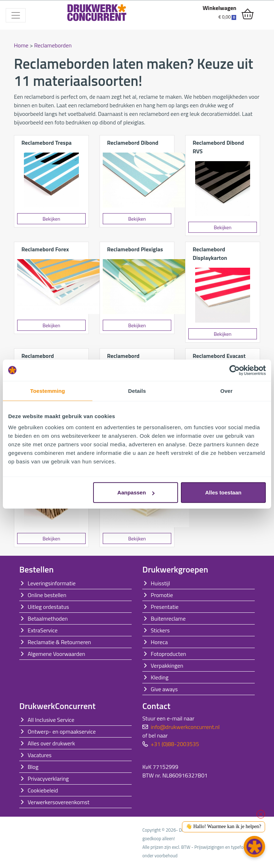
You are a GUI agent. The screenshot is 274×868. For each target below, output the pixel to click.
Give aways (164, 689)
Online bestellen (47, 595)
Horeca (159, 642)
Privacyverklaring (48, 779)
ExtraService (43, 630)
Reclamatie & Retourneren (60, 642)
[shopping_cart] (248, 14)
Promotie (162, 595)
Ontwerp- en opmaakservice (62, 731)
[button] (254, 847)
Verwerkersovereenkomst (59, 802)
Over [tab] (226, 391)
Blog (33, 767)
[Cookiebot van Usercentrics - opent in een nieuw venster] (235, 370)
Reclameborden (53, 45)
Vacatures (40, 755)
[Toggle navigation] (16, 15)
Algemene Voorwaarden (57, 654)
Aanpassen (136, 492)
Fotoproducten (169, 654)
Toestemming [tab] (48, 391)
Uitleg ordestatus (49, 607)
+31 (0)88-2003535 (175, 744)
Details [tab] (137, 391)
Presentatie (165, 607)
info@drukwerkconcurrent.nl (185, 727)
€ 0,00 (227, 17)
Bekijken (51, 219)
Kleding (160, 677)
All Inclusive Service (51, 720)
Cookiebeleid (43, 790)
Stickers (160, 630)
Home (21, 45)
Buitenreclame (168, 618)
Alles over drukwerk (52, 743)
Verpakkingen (167, 666)
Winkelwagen (220, 8)
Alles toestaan (223, 492)
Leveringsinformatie (52, 583)
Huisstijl (161, 583)
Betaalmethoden (48, 618)
